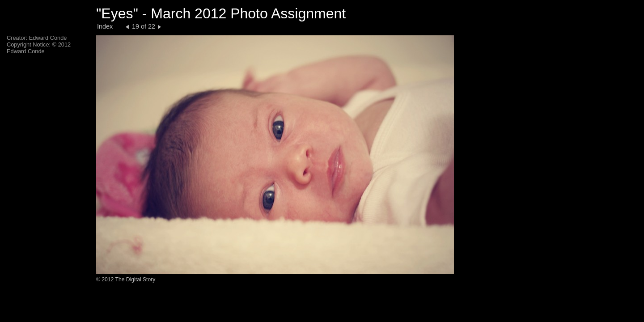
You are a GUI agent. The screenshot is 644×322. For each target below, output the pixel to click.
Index (105, 26)
